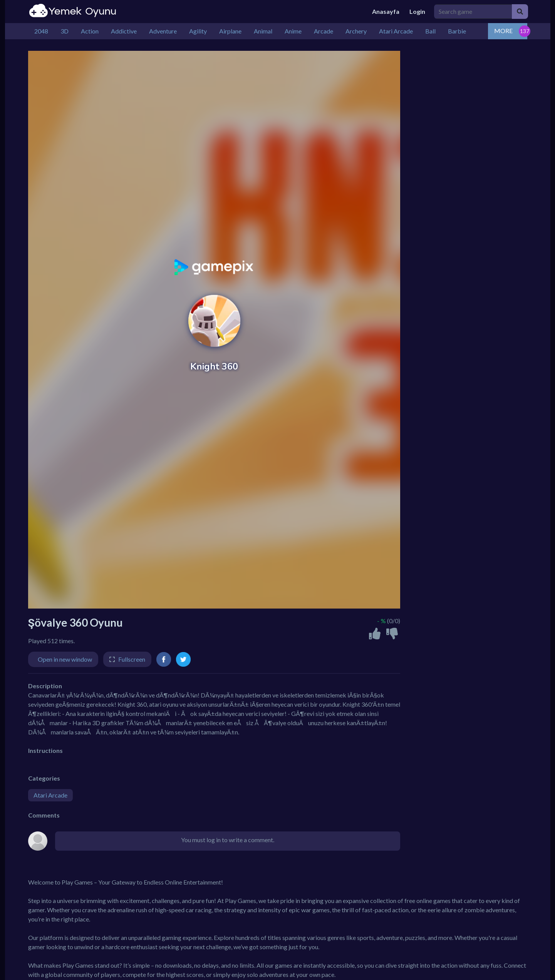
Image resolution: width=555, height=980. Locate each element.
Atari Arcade (50, 795)
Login (417, 11)
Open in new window (65, 659)
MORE (503, 31)
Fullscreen (132, 659)
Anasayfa (386, 11)
